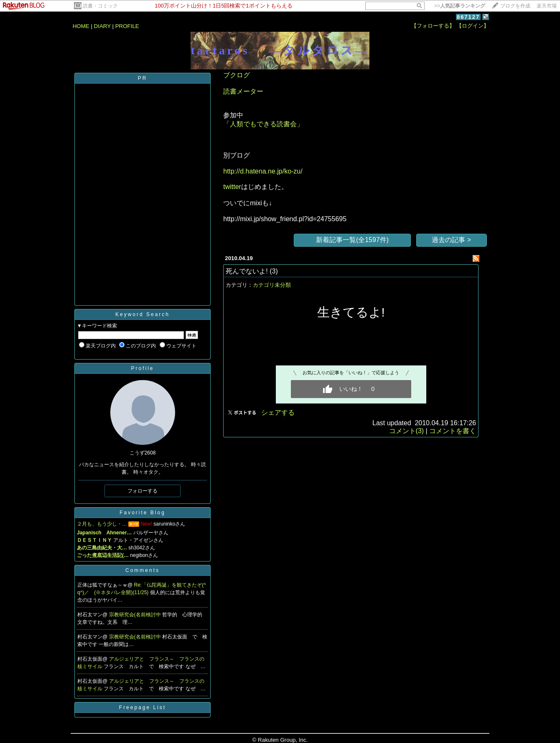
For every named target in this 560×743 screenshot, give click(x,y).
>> (460, 6)
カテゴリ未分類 (272, 285)
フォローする (143, 491)
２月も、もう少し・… (102, 524)
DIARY (102, 26)
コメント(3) (407, 431)
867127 (468, 17)
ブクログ (237, 75)
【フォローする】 (433, 26)
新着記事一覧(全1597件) (352, 240)
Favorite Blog (143, 513)
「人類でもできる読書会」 (263, 124)
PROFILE (127, 26)
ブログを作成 (515, 6)
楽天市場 (547, 6)
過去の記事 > (451, 240)
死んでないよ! (247, 271)
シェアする (278, 412)
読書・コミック (100, 6)
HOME (81, 26)
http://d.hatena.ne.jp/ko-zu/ (263, 171)
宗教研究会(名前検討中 (136, 615)
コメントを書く (453, 431)
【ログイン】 (473, 26)
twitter (232, 187)
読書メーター (243, 91)
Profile (142, 368)
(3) (274, 271)
